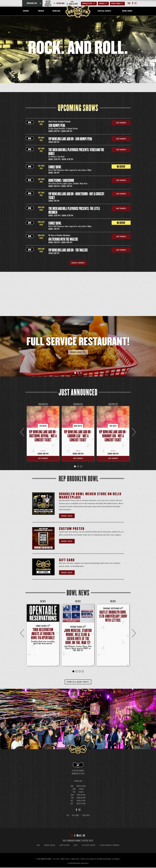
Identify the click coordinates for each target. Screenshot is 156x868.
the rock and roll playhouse (111, 846)
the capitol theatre (89, 846)
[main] (78, 383)
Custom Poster (72, 529)
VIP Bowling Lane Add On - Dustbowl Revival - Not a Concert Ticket (43, 436)
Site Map (53, 859)
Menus (41, 11)
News (43, 602)
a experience (78, 864)
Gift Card (67, 561)
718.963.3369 (60, 3)
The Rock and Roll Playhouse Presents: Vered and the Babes (76, 152)
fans (37, 846)
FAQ (67, 816)
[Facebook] (132, 3)
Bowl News (127, 11)
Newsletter (89, 4)
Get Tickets (121, 123)
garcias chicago (48, 846)
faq (129, 3)
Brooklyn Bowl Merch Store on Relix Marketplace (90, 496)
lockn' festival (64, 846)
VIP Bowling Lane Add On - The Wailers (68, 250)
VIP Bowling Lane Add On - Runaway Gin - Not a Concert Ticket (113, 436)
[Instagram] (134, 3)
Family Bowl (55, 167)
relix (75, 846)
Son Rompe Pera (57, 126)
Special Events (104, 11)
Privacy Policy (63, 859)
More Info (76, 352)
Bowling (56, 11)
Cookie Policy (74, 859)
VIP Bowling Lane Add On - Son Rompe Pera (70, 139)
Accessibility (119, 859)
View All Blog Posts (78, 682)
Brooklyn (32, 3)
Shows (26, 11)
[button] (75, 373)
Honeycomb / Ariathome (61, 181)
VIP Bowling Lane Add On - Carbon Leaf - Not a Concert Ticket (78, 436)
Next (134, 634)
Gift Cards (75, 816)
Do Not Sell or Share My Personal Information (97, 859)
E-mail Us (78, 836)
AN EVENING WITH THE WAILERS (63, 239)
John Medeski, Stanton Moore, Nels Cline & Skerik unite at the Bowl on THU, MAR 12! (78, 637)
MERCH (103, 4)
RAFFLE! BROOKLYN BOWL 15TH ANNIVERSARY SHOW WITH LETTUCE (113, 617)
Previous (22, 634)
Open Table (117, 4)
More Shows (78, 263)
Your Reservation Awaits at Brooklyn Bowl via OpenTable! (43, 634)
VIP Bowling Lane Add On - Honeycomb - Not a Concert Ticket (76, 196)
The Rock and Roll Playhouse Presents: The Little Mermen (74, 211)
